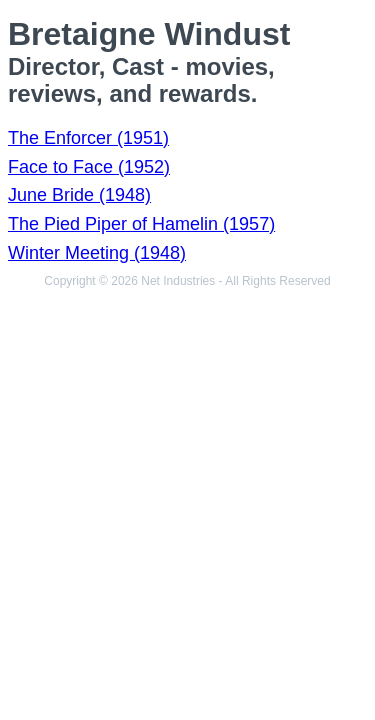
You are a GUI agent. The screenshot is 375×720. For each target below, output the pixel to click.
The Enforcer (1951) (88, 138)
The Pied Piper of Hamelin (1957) (141, 224)
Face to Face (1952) (89, 167)
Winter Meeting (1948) (97, 253)
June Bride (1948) (79, 195)
